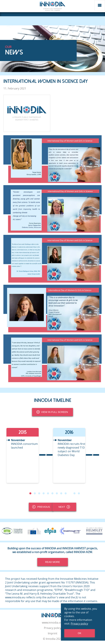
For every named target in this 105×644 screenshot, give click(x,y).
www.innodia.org (53, 623)
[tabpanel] (29, 455)
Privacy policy (53, 628)
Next (64, 507)
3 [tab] (39, 493)
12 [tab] (79, 493)
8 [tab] (61, 493)
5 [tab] (48, 493)
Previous (41, 507)
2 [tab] (35, 493)
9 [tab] (65, 493)
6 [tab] (52, 493)
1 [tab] (30, 493)
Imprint (53, 633)
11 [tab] (74, 493)
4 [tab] (43, 493)
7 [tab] (57, 493)
